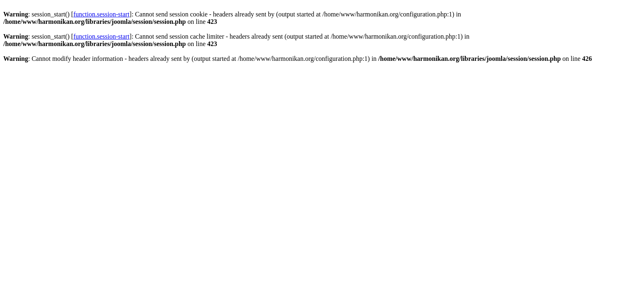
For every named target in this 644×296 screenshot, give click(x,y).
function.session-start (101, 14)
